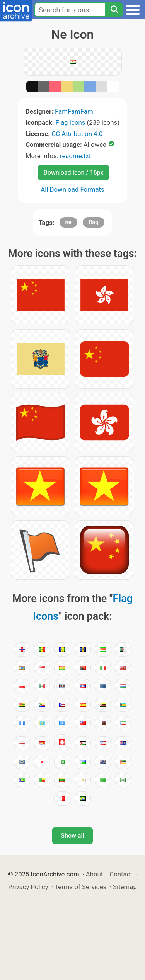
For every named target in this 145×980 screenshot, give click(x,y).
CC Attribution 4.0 (77, 134)
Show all (72, 836)
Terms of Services (80, 887)
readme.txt (75, 156)
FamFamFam (74, 111)
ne (68, 222)
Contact (121, 874)
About (95, 874)
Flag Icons (71, 122)
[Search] (114, 10)
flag (93, 222)
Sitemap (125, 887)
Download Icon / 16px (73, 173)
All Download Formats (72, 189)
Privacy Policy (28, 887)
